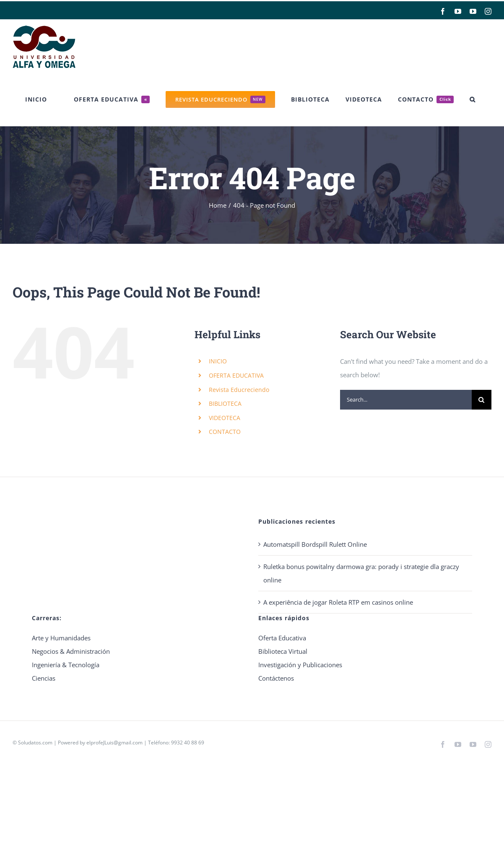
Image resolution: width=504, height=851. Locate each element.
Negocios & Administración (71, 651)
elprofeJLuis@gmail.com (114, 743)
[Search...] (406, 400)
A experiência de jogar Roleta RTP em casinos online (338, 602)
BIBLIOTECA (225, 403)
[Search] (482, 400)
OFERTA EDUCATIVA (236, 375)
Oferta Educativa (282, 638)
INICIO (218, 361)
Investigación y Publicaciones (300, 665)
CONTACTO (225, 432)
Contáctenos (276, 678)
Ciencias (44, 678)
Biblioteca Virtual (283, 651)
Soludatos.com (35, 743)
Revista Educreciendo (239, 390)
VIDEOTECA (225, 418)
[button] (473, 99)
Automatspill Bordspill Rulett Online (315, 544)
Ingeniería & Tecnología (66, 665)
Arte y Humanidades (61, 638)
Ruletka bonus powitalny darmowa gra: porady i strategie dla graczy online (361, 573)
